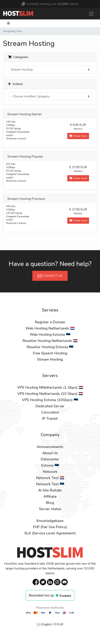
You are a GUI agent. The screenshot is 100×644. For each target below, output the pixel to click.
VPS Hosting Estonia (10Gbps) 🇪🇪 (50, 400)
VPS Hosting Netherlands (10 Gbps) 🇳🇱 (50, 394)
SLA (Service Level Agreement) (50, 533)
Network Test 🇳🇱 (50, 478)
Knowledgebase (50, 521)
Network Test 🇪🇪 (50, 484)
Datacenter (50, 459)
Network (50, 472)
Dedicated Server (50, 406)
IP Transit (50, 419)
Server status (50, 509)
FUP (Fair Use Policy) (50, 527)
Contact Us (50, 276)
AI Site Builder (50, 490)
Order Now (78, 136)
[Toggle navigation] (91, 14)
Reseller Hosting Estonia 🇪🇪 (50, 347)
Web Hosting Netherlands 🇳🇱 (50, 328)
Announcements (50, 447)
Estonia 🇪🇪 (50, 465)
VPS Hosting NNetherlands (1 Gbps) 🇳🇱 (50, 387)
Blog (50, 503)
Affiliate (50, 496)
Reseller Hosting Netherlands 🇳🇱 (50, 341)
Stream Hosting (50, 359)
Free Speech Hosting (50, 353)
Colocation (50, 412)
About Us (50, 453)
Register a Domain (50, 322)
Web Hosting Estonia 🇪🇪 (50, 335)
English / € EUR (50, 624)
